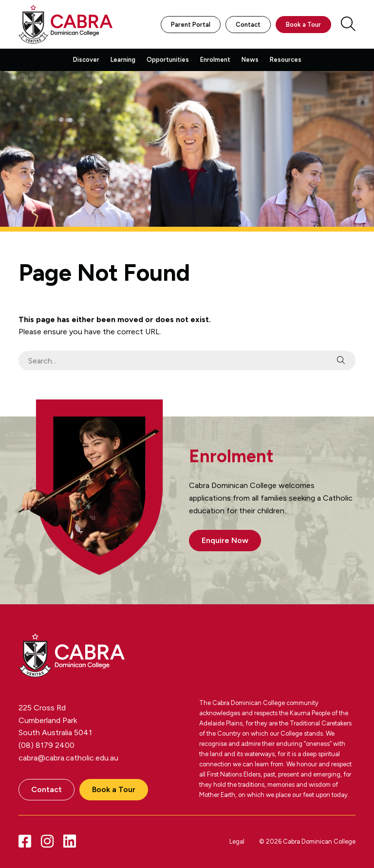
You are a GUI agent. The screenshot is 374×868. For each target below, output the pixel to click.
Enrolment (215, 60)
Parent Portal (191, 25)
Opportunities (168, 60)
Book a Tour (303, 25)
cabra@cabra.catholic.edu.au (68, 758)
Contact (248, 25)
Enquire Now (225, 540)
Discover (86, 60)
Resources (286, 60)
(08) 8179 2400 (47, 745)
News (250, 60)
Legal (237, 841)
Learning (123, 60)
